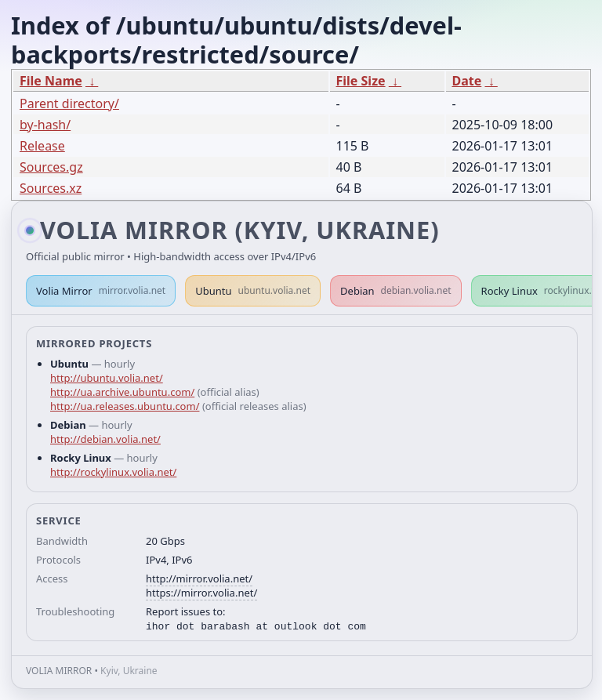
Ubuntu (253, 291)
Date (467, 81)
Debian (396, 291)
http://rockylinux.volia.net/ (113, 472)
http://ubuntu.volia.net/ (107, 378)
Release (42, 146)
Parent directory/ (69, 103)
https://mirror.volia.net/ (201, 593)
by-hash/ (45, 125)
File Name (51, 81)
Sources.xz (51, 188)
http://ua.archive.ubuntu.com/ (122, 392)
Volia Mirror (101, 291)
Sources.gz (51, 167)
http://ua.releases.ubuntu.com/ (125, 406)
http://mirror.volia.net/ (199, 578)
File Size (361, 81)
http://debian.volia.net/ (105, 439)
